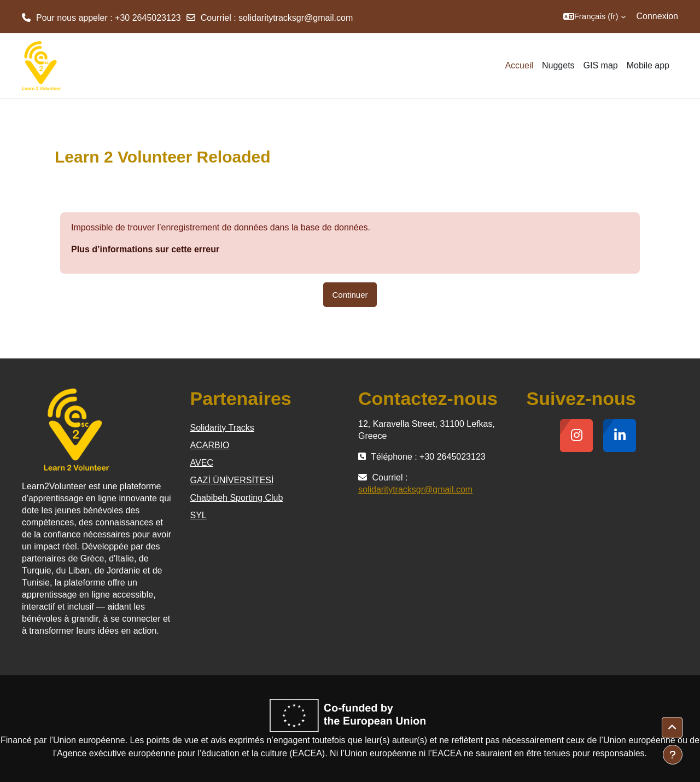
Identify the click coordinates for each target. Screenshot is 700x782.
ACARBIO (210, 445)
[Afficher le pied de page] (673, 755)
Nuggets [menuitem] (558, 65)
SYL (199, 515)
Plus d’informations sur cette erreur (145, 249)
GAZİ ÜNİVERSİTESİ (232, 480)
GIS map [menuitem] (601, 65)
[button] (594, 16)
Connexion (658, 16)
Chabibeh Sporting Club (237, 498)
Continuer (350, 295)
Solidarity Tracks (222, 428)
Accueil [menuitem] (519, 65)
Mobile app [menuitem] (648, 65)
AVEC (202, 463)
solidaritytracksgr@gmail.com (296, 18)
